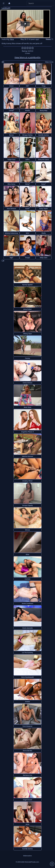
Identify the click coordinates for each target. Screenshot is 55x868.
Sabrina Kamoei (27, 456)
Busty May (44, 110)
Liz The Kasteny (27, 653)
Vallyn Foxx (11, 159)
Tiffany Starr (27, 334)
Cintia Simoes (27, 383)
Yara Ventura (11, 209)
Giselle (27, 110)
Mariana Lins (28, 775)
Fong (44, 86)
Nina (12, 39)
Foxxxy (27, 358)
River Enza (27, 407)
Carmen (28, 579)
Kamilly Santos (44, 135)
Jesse (27, 824)
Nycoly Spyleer (28, 285)
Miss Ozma (11, 184)
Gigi (11, 257)
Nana (44, 184)
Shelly (44, 233)
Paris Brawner (27, 726)
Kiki (27, 86)
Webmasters (27, 856)
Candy (11, 110)
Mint (28, 233)
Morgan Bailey (27, 135)
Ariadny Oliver (28, 481)
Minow (28, 530)
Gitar (27, 554)
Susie (28, 208)
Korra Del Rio (27, 751)
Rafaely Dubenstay (11, 233)
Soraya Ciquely (27, 505)
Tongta (27, 258)
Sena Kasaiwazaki (28, 677)
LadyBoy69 (6, 8)
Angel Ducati (27, 800)
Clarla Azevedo (27, 628)
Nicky (27, 184)
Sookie (27, 702)
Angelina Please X (27, 432)
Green (11, 86)
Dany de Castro (44, 159)
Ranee (11, 135)
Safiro (27, 159)
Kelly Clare (44, 258)
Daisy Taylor (44, 209)
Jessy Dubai (28, 309)
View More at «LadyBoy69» (28, 57)
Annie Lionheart (27, 603)
